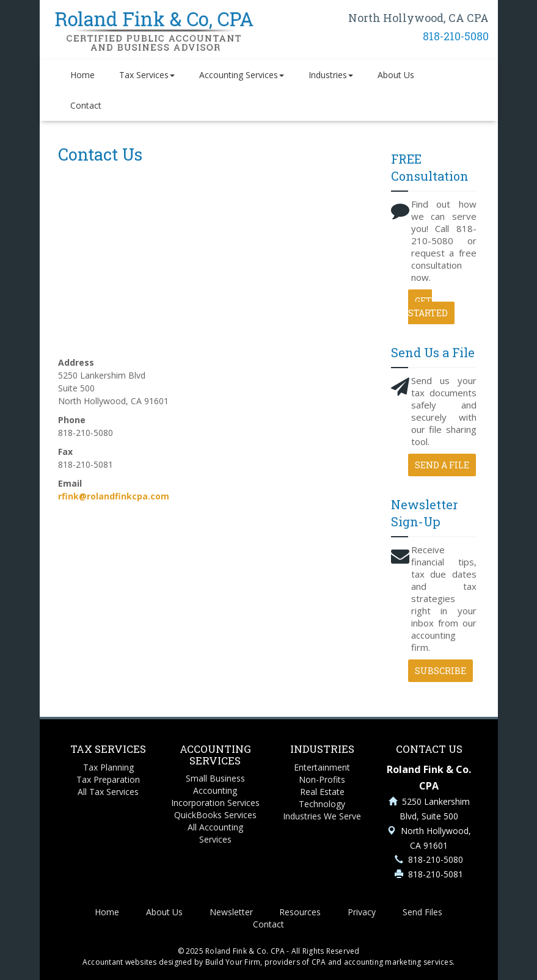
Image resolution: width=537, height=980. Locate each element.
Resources (300, 912)
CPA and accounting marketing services (382, 962)
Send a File (442, 465)
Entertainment (322, 767)
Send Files (422, 912)
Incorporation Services (215, 803)
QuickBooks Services (215, 815)
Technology (322, 804)
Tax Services (147, 75)
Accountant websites (120, 962)
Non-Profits (322, 779)
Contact (86, 105)
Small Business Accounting (215, 784)
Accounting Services (242, 75)
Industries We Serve (322, 816)
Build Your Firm (233, 962)
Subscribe (440, 671)
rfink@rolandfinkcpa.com (114, 496)
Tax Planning (108, 767)
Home (82, 75)
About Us (396, 75)
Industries (331, 75)
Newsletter (231, 912)
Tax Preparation (108, 779)
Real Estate (322, 792)
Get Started (428, 307)
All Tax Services (108, 792)
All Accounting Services (215, 833)
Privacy (362, 912)
